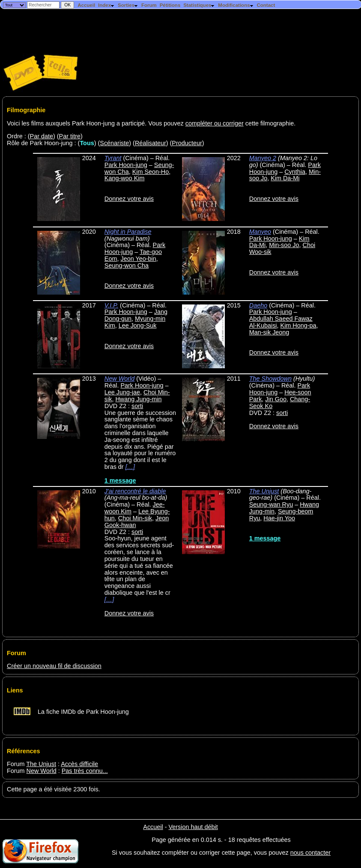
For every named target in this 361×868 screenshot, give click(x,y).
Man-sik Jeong (269, 332)
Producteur (187, 143)
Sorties (128, 5)
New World (119, 379)
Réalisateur (151, 143)
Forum (149, 5)
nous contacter (310, 853)
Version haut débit (193, 827)
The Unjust (264, 491)
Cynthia (295, 172)
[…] (130, 467)
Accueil (86, 5)
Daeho (258, 305)
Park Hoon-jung (126, 165)
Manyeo (260, 232)
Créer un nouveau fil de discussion (54, 666)
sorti (137, 406)
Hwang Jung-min (138, 399)
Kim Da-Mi (285, 178)
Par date (42, 136)
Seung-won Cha (127, 265)
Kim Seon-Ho (151, 172)
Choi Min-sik (135, 518)
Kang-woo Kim (125, 178)
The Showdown (270, 379)
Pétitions (170, 5)
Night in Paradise (128, 232)
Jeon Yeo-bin (138, 259)
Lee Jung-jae (122, 392)
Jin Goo (276, 399)
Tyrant (113, 158)
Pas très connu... (85, 771)
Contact (266, 5)
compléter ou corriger (215, 123)
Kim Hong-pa (298, 325)
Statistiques (199, 5)
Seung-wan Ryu (271, 504)
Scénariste (114, 143)
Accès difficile (79, 764)
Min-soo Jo (284, 245)
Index (106, 5)
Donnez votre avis (129, 199)
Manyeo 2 (263, 158)
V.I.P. (111, 305)
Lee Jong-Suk (138, 325)
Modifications (236, 5)
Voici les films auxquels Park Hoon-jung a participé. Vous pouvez (96, 123)
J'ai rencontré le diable (135, 491)
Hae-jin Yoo (279, 518)
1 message (120, 480)
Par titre (70, 136)
